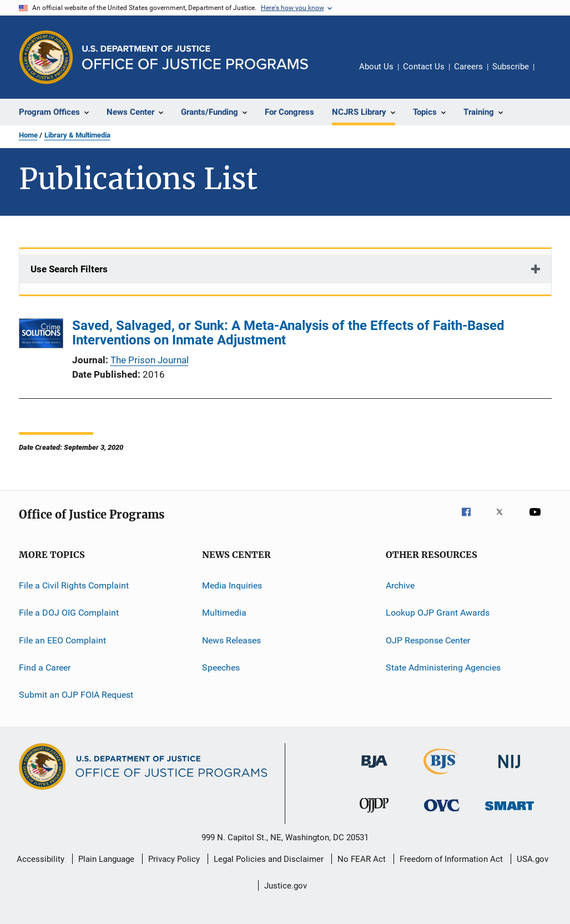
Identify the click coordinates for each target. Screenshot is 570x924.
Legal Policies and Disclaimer (269, 859)
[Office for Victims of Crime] (442, 813)
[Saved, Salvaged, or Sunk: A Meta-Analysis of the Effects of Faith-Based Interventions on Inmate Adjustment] (41, 335)
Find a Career (45, 667)
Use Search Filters (69, 269)
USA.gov (533, 859)
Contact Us (424, 67)
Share (552, 74)
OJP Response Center (428, 640)
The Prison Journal (150, 360)
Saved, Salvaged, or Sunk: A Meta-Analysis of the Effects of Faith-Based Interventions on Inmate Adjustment (288, 333)
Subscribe (511, 67)
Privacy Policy (174, 859)
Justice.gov (286, 886)
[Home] (195, 57)
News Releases (231, 640)
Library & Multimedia (77, 135)
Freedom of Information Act (451, 859)
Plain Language (106, 859)
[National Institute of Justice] (510, 770)
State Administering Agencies (443, 667)
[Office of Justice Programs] (46, 57)
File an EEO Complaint (62, 640)
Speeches (221, 667)
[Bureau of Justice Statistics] (442, 776)
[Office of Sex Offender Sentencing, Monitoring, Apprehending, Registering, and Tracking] (510, 812)
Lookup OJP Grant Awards (438, 613)
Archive (400, 585)
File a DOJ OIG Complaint (69, 613)
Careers (468, 67)
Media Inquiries (232, 585)
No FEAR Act (362, 859)
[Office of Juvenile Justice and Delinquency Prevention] (374, 815)
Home (28, 135)
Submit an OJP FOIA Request (76, 695)
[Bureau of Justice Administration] (374, 770)
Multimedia (224, 613)
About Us (376, 67)
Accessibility (41, 859)
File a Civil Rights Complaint (74, 585)
